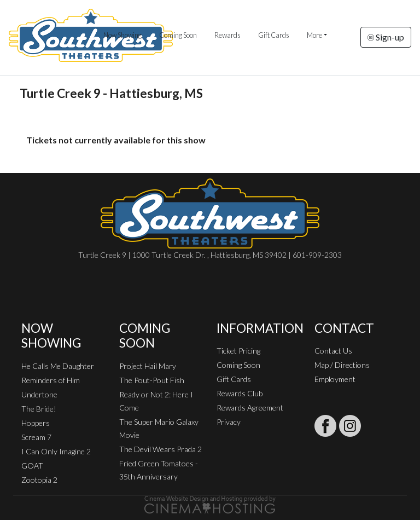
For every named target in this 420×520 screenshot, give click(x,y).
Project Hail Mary (148, 366)
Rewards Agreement (250, 408)
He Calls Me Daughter (58, 366)
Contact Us (333, 351)
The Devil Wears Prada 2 (161, 449)
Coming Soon (178, 35)
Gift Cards (274, 35)
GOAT (32, 466)
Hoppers (36, 423)
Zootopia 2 (39, 480)
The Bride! (39, 409)
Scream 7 (36, 437)
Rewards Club (240, 393)
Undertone (39, 394)
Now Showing (122, 35)
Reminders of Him (51, 380)
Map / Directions (342, 365)
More (314, 35)
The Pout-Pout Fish (152, 380)
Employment (335, 379)
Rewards (227, 35)
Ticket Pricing (238, 351)
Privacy (229, 422)
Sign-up (386, 37)
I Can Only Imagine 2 (56, 451)
